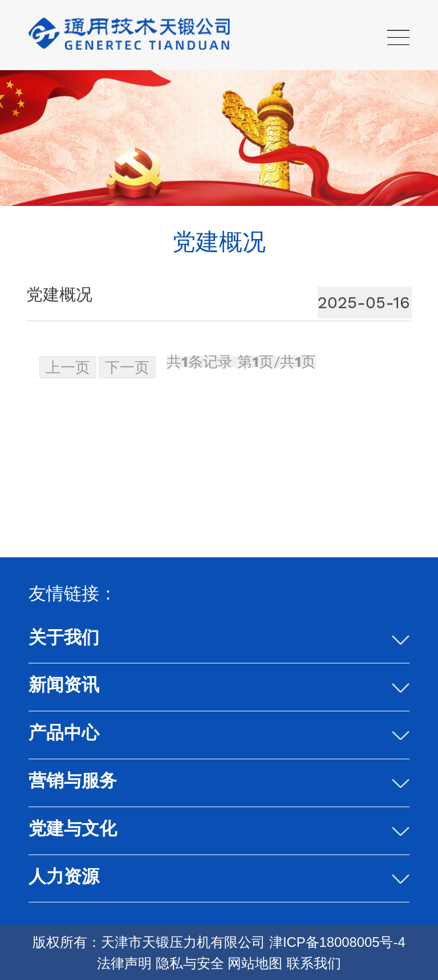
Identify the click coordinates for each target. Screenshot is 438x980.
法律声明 (124, 963)
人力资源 (64, 876)
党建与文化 (73, 829)
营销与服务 (73, 781)
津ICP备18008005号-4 (337, 942)
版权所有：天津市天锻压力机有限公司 (149, 942)
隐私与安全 (190, 963)
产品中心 (64, 733)
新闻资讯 (64, 685)
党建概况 (59, 295)
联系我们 (314, 963)
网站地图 (255, 963)
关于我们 (64, 637)
